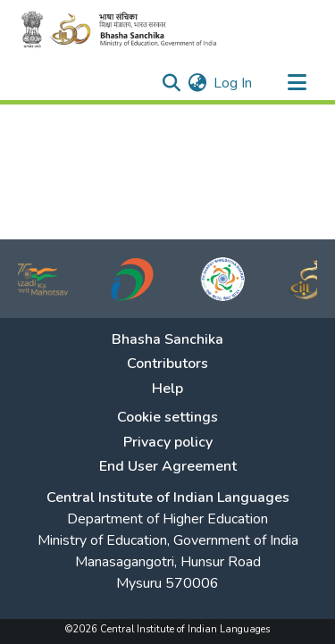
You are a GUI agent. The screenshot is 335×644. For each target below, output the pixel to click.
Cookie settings (167, 418)
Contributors (167, 364)
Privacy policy (168, 443)
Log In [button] (234, 83)
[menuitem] (197, 83)
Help (167, 389)
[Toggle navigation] (297, 83)
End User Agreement (168, 467)
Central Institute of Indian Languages (168, 498)
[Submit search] (171, 83)
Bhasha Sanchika (167, 340)
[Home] (125, 29)
